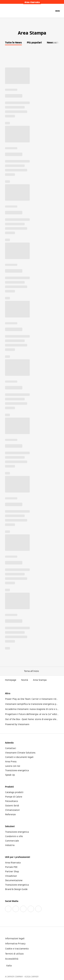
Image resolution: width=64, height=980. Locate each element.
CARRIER (35, 977)
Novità (25, 680)
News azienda (55, 43)
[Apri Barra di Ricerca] (51, 11)
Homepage (11, 680)
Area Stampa (40, 680)
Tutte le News (13, 43)
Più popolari (34, 43)
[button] (32, 671)
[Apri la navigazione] (58, 11)
